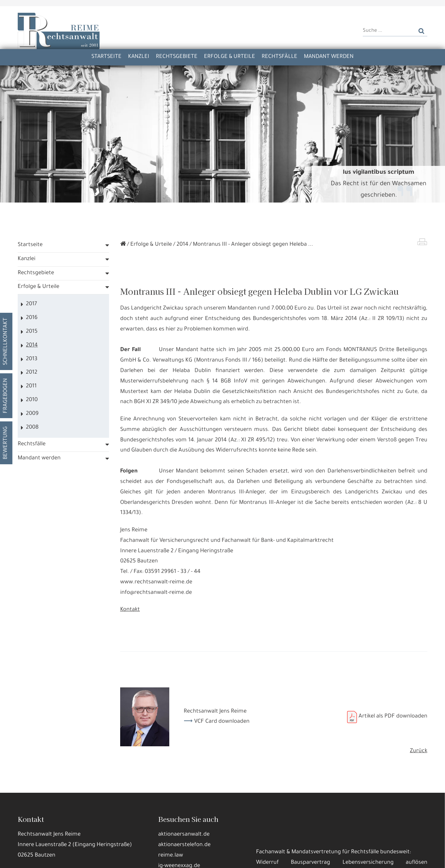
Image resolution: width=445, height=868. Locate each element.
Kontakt (130, 617)
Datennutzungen (139, 842)
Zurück (419, 758)
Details (83, 858)
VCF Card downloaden (222, 728)
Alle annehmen (47, 858)
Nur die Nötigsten (121, 858)
